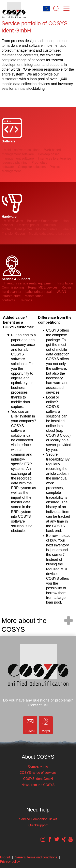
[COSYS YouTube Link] (71, 841)
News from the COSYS (38, 785)
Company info (38, 766)
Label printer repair (39, 292)
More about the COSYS (24, 625)
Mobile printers (47, 229)
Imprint (5, 857)
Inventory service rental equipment (29, 283)
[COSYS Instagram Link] (43, 841)
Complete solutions (32, 167)
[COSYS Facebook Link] (50, 841)
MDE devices (13, 221)
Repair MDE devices (43, 287)
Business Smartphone (43, 221)
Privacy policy (10, 862)
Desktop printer (28, 225)
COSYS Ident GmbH (38, 779)
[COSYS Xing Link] (64, 841)
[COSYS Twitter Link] (57, 841)
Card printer (24, 229)
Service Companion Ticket (38, 819)
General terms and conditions (36, 857)
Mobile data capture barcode (50, 234)
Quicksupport (38, 825)
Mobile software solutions (22, 150)
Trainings (26, 300)
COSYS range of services (38, 773)
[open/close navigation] (69, 620)
